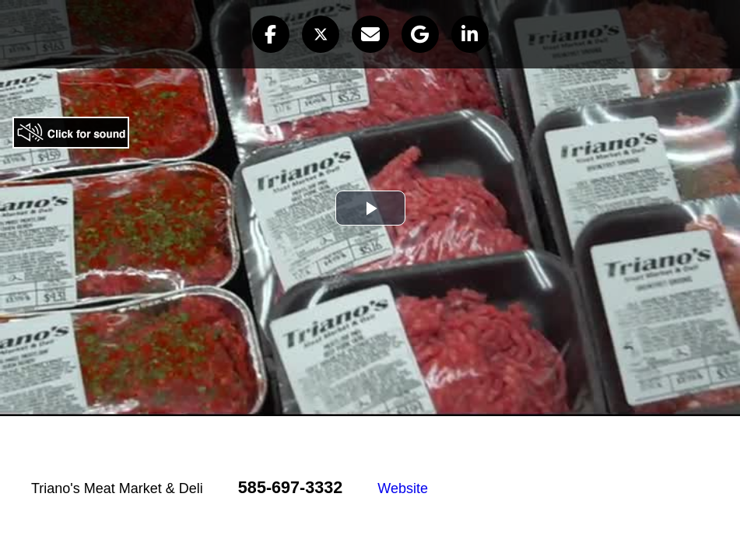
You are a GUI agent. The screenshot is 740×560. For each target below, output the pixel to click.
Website (403, 488)
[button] (271, 34)
